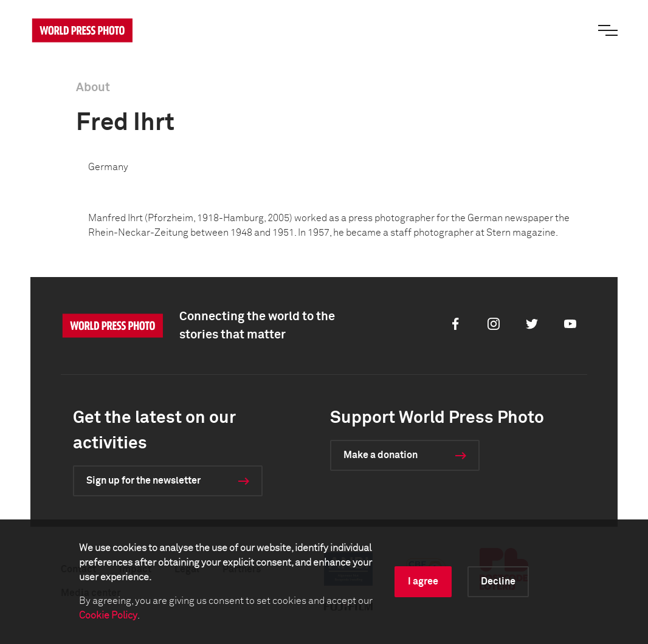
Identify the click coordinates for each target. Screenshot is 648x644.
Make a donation (381, 455)
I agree (423, 581)
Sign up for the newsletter (143, 481)
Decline (498, 581)
